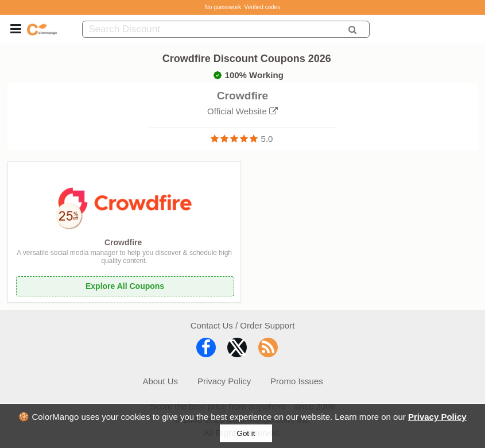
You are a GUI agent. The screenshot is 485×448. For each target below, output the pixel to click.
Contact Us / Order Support (243, 325)
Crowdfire (123, 242)
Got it (246, 433)
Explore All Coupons (125, 286)
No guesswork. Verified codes (243, 7)
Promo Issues (297, 381)
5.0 (267, 139)
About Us (160, 381)
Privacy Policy (437, 417)
